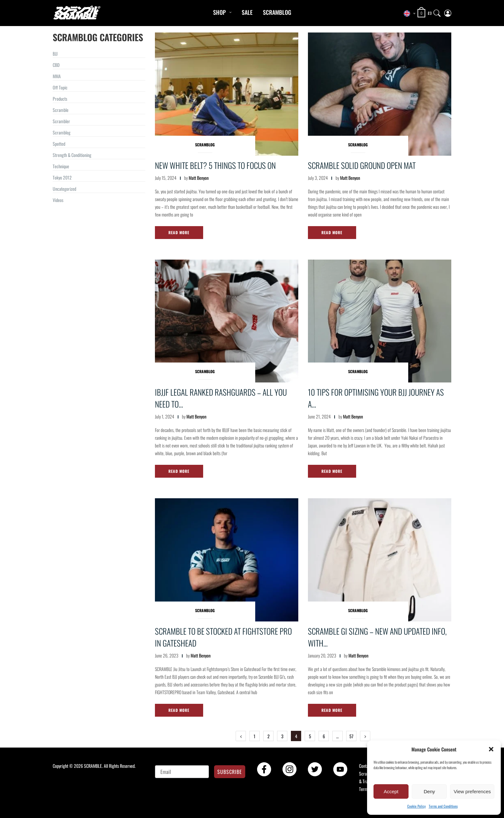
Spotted (59, 144)
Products (60, 99)
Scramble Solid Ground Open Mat (362, 165)
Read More (179, 232)
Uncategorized (64, 189)
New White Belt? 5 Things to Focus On (215, 165)
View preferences (472, 791)
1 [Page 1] (255, 736)
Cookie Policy (416, 806)
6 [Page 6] (324, 736)
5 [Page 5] (310, 736)
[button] (491, 749)
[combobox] (408, 14)
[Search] (437, 12)
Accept (391, 791)
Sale (247, 12)
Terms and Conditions (443, 806)
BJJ (55, 54)
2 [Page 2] (269, 736)
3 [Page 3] (282, 736)
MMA (57, 76)
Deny (429, 791)
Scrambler (61, 121)
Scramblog (277, 12)
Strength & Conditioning (72, 155)
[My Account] (448, 12)
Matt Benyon (199, 178)
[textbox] (408, 14)
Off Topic (60, 87)
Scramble (61, 110)
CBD (56, 65)
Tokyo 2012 (62, 177)
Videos (58, 200)
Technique (61, 166)
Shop (219, 12)
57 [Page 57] (351, 736)
